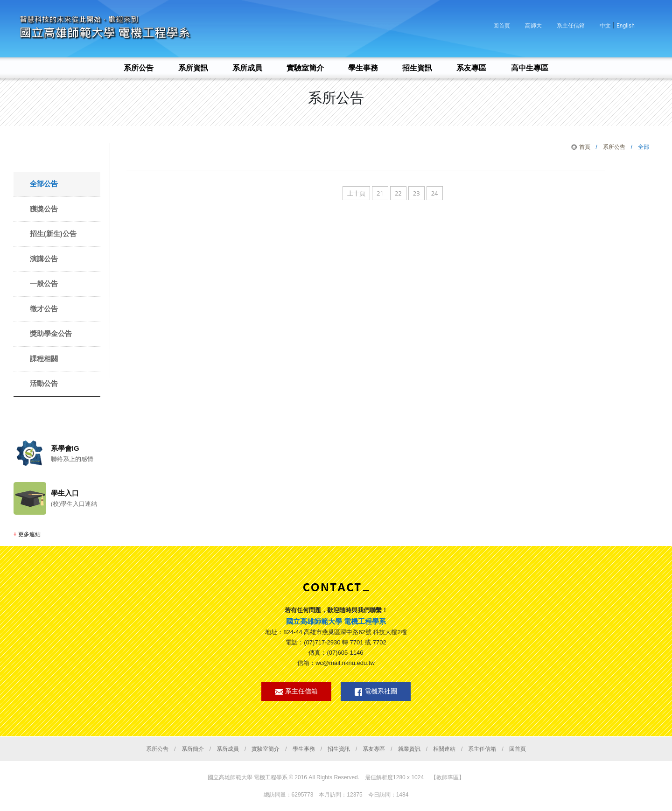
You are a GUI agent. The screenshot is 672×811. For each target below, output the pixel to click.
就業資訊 (409, 749)
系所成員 (228, 749)
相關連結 (444, 749)
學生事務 (304, 749)
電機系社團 (376, 692)
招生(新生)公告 (53, 234)
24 (435, 193)
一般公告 (44, 283)
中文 (605, 26)
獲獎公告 (44, 209)
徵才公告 (44, 309)
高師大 (533, 26)
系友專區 (374, 749)
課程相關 (44, 359)
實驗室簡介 (266, 749)
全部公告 (44, 184)
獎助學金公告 (51, 333)
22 (398, 193)
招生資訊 (339, 749)
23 (416, 193)
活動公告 (44, 383)
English (626, 26)
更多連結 (29, 534)
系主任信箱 (571, 26)
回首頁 (502, 26)
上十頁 (356, 193)
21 (380, 193)
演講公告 (44, 259)
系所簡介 (193, 749)
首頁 (585, 147)
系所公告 (614, 147)
